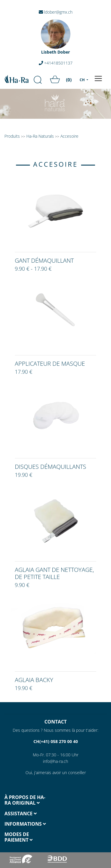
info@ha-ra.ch (55, 761)
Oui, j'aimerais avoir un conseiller (56, 772)
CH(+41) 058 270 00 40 (56, 741)
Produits (12, 136)
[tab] (28, 800)
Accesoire (69, 136)
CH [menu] (83, 80)
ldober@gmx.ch (56, 12)
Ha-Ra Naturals (41, 136)
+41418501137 (56, 63)
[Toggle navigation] (98, 78)
